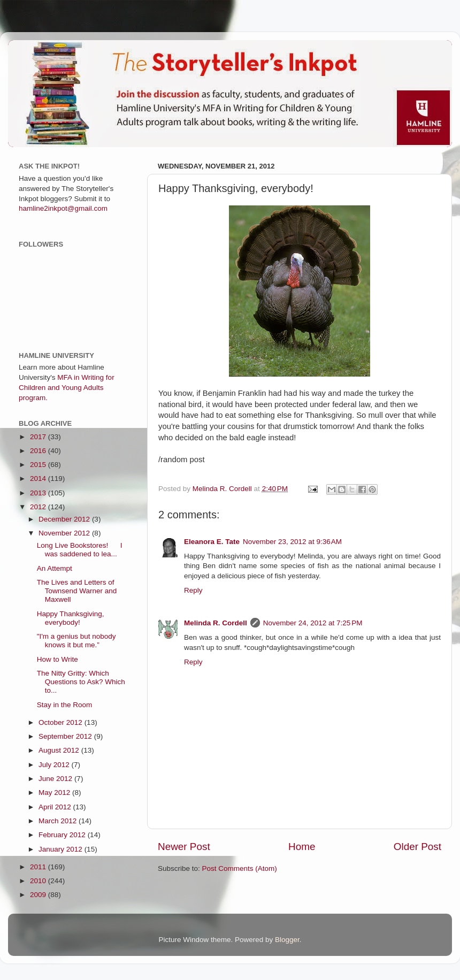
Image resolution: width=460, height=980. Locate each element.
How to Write (57, 659)
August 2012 (60, 750)
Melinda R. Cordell (216, 623)
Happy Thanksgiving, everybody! (71, 618)
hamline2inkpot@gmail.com (63, 208)
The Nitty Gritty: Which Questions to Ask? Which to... (81, 682)
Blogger (287, 940)
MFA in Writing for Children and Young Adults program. (67, 388)
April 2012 (56, 807)
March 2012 (59, 821)
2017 (39, 437)
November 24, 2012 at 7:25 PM (313, 623)
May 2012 (55, 793)
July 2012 (55, 765)
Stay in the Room (65, 705)
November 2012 (65, 533)
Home (302, 847)
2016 (39, 451)
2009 (39, 895)
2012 (39, 507)
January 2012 (62, 849)
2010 (39, 881)
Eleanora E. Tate (212, 542)
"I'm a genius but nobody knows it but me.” (76, 641)
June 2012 (56, 779)
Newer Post (184, 847)
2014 (39, 478)
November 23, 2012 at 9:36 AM (292, 542)
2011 (39, 867)
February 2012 (63, 835)
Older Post (417, 847)
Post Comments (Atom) (240, 868)
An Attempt (55, 568)
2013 (39, 493)
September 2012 (66, 736)
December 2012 (65, 519)
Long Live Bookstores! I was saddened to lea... (80, 550)
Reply (193, 590)
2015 (39, 465)
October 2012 (62, 722)
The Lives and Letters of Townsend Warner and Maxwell (77, 591)
